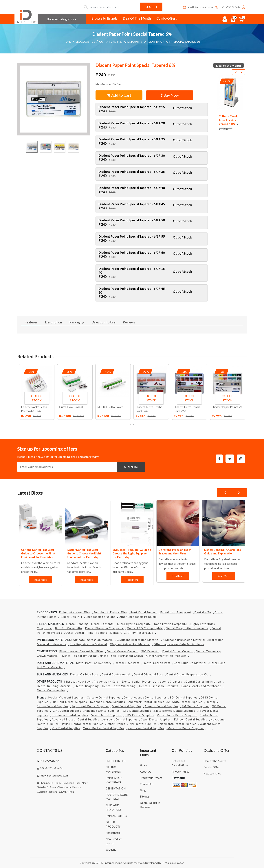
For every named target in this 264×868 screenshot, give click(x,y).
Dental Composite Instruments (187, 628)
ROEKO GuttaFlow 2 (110, 407)
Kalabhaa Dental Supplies (102, 711)
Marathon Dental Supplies (186, 728)
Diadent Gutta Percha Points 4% (149, 409)
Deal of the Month (215, 761)
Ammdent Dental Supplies (120, 719)
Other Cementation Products (166, 656)
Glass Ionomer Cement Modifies (81, 651)
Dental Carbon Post (157, 663)
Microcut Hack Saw (77, 681)
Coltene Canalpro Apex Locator (230, 118)
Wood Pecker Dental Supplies (104, 728)
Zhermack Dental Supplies (146, 702)
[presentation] (236, 72)
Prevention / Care (106, 681)
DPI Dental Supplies (143, 724)
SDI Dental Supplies (184, 697)
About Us (145, 772)
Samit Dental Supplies (106, 715)
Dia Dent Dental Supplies (69, 702)
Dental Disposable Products (159, 686)
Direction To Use (103, 322)
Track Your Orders (151, 778)
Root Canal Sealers (144, 612)
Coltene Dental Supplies (104, 697)
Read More (41, 580)
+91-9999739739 (227, 7)
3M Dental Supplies (195, 706)
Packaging (77, 322)
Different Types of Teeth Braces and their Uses (175, 552)
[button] (54, 99)
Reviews (129, 322)
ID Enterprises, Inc (111, 863)
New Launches (212, 773)
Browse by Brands (104, 18)
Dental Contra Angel (116, 674)
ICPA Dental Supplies (66, 711)
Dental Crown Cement (177, 651)
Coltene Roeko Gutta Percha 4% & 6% (34, 409)
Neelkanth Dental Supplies (178, 724)
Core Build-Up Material (190, 663)
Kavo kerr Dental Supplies (146, 728)
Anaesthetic (113, 833)
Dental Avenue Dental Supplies (145, 697)
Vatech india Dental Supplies (177, 715)
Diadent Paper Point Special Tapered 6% (172, 42)
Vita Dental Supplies (66, 728)
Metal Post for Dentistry (94, 663)
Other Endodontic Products (138, 617)
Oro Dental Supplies (137, 711)
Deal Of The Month (137, 18)
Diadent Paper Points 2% (227, 407)
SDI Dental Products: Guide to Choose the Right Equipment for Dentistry (132, 553)
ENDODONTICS (85, 42)
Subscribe (131, 467)
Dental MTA (203, 612)
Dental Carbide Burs (84, 674)
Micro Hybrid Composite (134, 624)
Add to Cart (119, 95)
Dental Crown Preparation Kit (187, 674)
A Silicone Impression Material (184, 640)
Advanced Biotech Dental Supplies (75, 719)
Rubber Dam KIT (71, 617)
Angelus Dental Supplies (162, 706)
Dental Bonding (77, 624)
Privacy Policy (180, 772)
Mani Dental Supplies (127, 706)
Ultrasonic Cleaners (168, 681)
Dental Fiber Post (127, 663)
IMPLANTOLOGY (116, 816)
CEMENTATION (116, 788)
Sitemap (145, 796)
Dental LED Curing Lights (145, 628)
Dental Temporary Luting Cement (85, 656)
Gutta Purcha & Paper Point (119, 42)
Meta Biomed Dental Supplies (175, 711)
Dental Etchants (102, 624)
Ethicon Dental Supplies (191, 719)
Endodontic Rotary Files (110, 612)
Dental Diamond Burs (148, 674)
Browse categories (62, 19)
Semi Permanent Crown (127, 656)
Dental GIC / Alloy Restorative (132, 633)
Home (67, 42)
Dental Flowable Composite (104, 628)
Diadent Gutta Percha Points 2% (187, 409)
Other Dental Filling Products (86, 633)
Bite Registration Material (88, 644)
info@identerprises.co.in (198, 7)
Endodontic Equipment (176, 612)
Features (31, 322)
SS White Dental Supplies (185, 702)
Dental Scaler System (137, 681)
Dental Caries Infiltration (203, 681)
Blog (143, 790)
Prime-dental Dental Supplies (83, 724)
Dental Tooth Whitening (119, 686)
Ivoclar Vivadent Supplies (66, 697)
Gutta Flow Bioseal (71, 407)
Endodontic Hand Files (75, 612)
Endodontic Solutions (100, 617)
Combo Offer (212, 767)
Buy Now (170, 95)
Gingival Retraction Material (130, 644)
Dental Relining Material (54, 686)
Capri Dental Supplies (156, 719)
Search (151, 7)
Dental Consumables (51, 690)
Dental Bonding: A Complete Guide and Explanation (223, 552)
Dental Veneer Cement (122, 651)
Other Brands (116, 724)
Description (53, 322)
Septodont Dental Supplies (90, 706)
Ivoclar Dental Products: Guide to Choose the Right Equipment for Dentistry (84, 553)
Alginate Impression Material (93, 640)
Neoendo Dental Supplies (108, 702)
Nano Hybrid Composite (170, 624)
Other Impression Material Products (179, 644)
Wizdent (111, 850)
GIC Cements (150, 651)
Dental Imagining (87, 686)
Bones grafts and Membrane (201, 686)
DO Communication (173, 863)
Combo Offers (167, 18)
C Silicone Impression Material (138, 640)
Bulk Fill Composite (68, 628)
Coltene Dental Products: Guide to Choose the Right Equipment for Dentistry (38, 553)
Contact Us (147, 784)
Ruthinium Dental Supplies (70, 715)
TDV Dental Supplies (139, 715)
